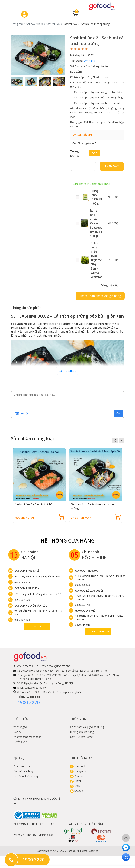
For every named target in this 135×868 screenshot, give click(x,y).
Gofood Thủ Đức (86, 571)
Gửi (118, 413)
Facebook (78, 766)
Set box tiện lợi (35, 24)
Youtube (77, 776)
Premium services (23, 766)
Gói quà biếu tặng (23, 771)
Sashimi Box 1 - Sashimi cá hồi (34, 504)
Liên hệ (17, 732)
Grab (75, 786)
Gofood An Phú (85, 611)
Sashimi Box (53, 24)
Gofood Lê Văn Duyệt (89, 591)
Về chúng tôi (20, 727)
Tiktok (76, 781)
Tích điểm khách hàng (26, 776)
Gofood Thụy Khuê (27, 571)
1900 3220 (29, 702)
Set (94, 153)
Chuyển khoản (46, 832)
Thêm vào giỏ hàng (112, 168)
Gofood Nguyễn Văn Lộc (31, 606)
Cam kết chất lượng (81, 737)
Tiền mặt (31, 832)
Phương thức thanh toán (27, 737)
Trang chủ (17, 24)
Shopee (77, 791)
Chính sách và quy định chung (87, 727)
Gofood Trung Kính (28, 588)
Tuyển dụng (20, 742)
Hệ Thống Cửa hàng (68, 541)
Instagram (78, 771)
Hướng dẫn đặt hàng (82, 732)
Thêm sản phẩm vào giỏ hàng (100, 296)
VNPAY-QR (19, 832)
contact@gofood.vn (36, 688)
